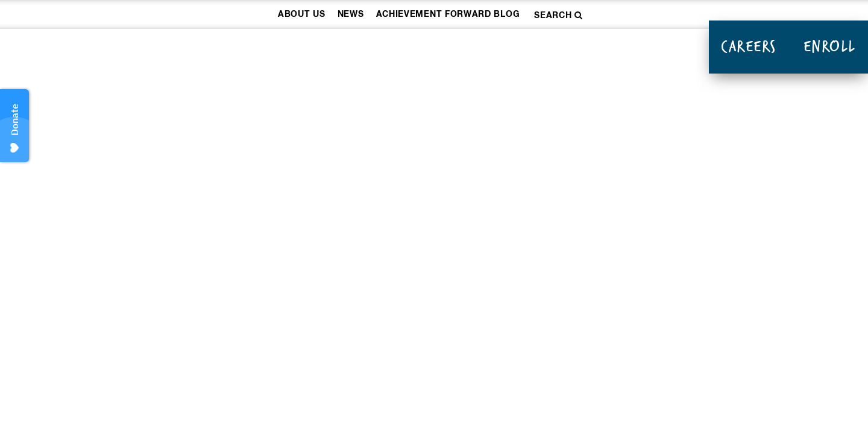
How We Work (344, 49)
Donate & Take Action (612, 49)
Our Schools (464, 49)
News (351, 14)
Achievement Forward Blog (448, 14)
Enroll (830, 46)
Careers (749, 46)
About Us (302, 14)
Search (558, 15)
